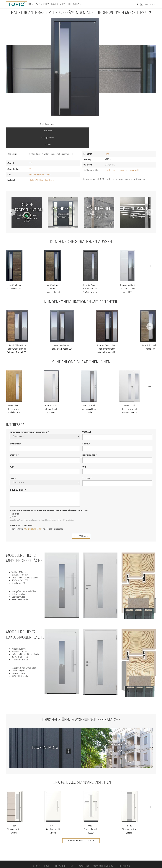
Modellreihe (62, 124)
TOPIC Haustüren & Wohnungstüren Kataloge (81, 699)
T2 (30, 149)
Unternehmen (75, 4)
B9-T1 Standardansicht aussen (53, 809)
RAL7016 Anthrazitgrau (44, 160)
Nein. (13, 496)
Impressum (84, 846)
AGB (72, 846)
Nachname (15, 423)
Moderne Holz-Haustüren (40, 154)
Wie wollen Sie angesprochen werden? (29, 412)
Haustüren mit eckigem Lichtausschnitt (122, 150)
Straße (14, 435)
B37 (30, 143)
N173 (107, 134)
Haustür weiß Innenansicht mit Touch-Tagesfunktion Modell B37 (89, 392)
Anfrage (137, 124)
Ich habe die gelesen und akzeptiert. (36, 508)
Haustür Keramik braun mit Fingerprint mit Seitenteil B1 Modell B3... (107, 328)
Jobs (116, 158)
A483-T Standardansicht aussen (91, 809)
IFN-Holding (124, 846)
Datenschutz (60, 846)
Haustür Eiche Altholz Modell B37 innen (51, 389)
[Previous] (12, 192)
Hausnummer (90, 435)
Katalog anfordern (100, 124)
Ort (85, 446)
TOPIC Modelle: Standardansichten (81, 762)
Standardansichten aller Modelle (81, 820)
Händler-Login (150, 4)
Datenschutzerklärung (22, 505)
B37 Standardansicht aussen (14, 809)
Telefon (87, 458)
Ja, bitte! (15, 493)
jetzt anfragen (81, 516)
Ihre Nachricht (18, 469)
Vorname (87, 412)
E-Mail (86, 423)
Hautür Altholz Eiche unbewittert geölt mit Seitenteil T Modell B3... (17, 328)
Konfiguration (59, 4)
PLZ (12, 446)
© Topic (36, 846)
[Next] (150, 192)
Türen (31, 4)
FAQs (125, 158)
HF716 (31, 160)
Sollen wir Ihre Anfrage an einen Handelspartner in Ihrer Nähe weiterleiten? (49, 490)
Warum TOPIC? (43, 4)
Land (13, 458)
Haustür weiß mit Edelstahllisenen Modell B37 (128, 268)
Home (47, 846)
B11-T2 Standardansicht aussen (129, 809)
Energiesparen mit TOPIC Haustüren (98, 159)
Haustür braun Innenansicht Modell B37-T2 (14, 389)
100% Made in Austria (103, 846)
